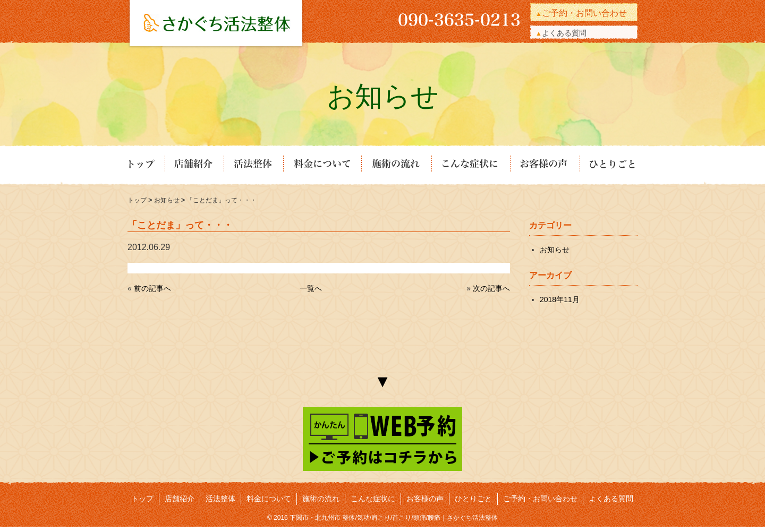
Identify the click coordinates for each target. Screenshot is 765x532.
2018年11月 (560, 299)
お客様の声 (544, 165)
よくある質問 (564, 33)
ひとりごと (608, 165)
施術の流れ (396, 165)
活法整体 (253, 165)
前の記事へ (152, 288)
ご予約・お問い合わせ (584, 13)
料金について (322, 165)
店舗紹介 (194, 165)
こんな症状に (470, 165)
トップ (146, 165)
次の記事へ (491, 288)
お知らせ (168, 200)
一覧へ (311, 288)
